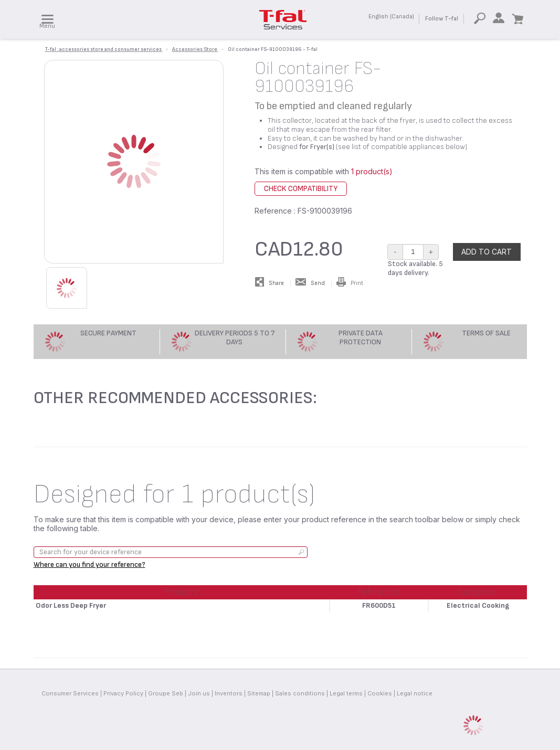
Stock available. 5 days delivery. (415, 268)
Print (350, 283)
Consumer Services (70, 693)
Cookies (380, 693)
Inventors (229, 693)
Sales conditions (300, 693)
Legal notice (415, 693)
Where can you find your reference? (89, 564)
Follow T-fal (442, 19)
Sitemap (259, 693)
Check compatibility (301, 189)
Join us (199, 693)
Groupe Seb (166, 693)
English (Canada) (391, 17)
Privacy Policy (123, 693)
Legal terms (346, 693)
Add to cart (487, 252)
